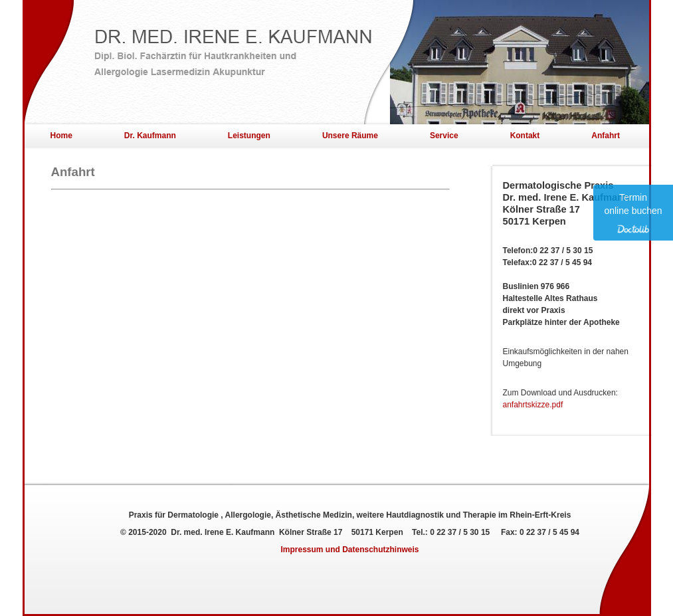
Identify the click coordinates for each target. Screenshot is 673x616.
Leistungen (249, 136)
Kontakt (525, 136)
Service (444, 136)
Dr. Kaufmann (150, 136)
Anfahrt (606, 136)
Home (61, 136)
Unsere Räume (350, 136)
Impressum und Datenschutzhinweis (349, 550)
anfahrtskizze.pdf (533, 405)
